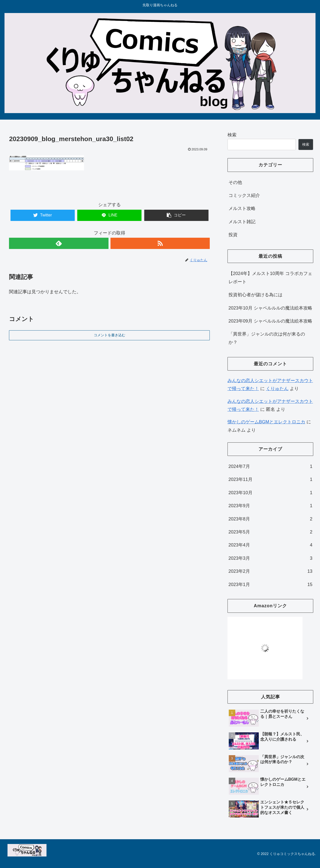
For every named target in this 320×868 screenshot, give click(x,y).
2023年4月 (270, 545)
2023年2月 (270, 571)
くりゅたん (277, 389)
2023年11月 (270, 479)
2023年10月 (270, 493)
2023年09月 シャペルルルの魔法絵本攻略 (270, 321)
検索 (232, 135)
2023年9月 (270, 506)
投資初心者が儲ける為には (255, 295)
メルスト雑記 (242, 222)
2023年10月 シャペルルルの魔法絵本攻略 (270, 308)
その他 (235, 182)
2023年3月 (270, 558)
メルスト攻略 (242, 208)
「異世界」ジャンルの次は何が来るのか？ (267, 338)
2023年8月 (270, 519)
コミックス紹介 (244, 195)
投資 (233, 235)
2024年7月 (270, 466)
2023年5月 (270, 532)
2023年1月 (270, 585)
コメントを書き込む (109, 335)
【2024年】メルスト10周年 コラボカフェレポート (270, 277)
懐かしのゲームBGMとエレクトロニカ (266, 422)
